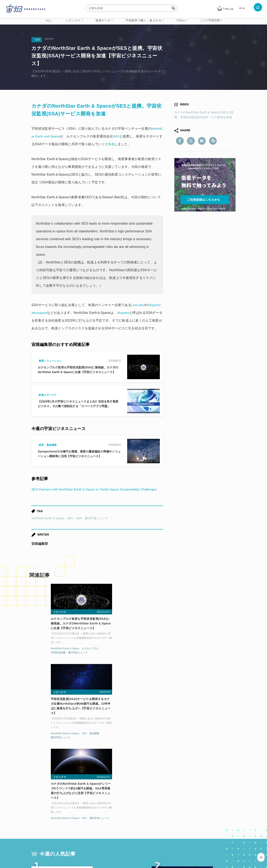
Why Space (119, 800)
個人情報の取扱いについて (121, 847)
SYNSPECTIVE (101, 808)
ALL (49, 20)
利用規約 (100, 847)
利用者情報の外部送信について (155, 847)
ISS (67, 808)
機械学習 (52, 808)
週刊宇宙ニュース (96, 518)
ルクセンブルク (70, 650)
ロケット (125, 808)
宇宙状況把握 (38, 654)
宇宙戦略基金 (147, 808)
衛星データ (103, 20)
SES (70, 518)
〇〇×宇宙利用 (210, 20)
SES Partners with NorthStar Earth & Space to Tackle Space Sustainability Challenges (96, 489)
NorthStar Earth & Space (48, 518)
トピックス (73, 20)
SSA (79, 518)
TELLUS (76, 800)
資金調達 (145, 654)
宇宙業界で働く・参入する (143, 20)
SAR (80, 808)
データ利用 (220, 800)
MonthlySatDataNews (150, 800)
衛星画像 (200, 800)
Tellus (181, 20)
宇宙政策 (168, 808)
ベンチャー (180, 800)
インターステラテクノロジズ (201, 808)
